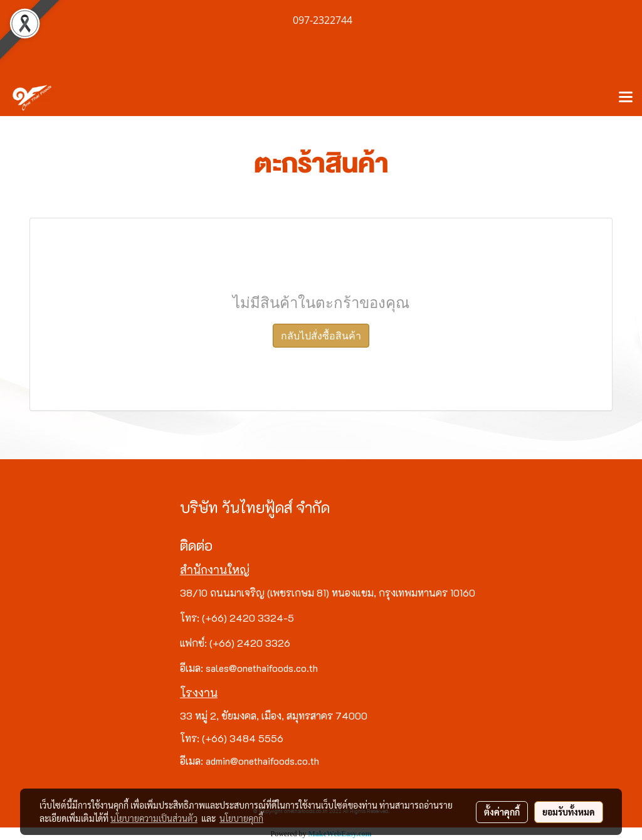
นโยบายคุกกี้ (241, 818)
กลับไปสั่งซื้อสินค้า (321, 336)
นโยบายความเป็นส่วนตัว (154, 818)
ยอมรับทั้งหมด (569, 812)
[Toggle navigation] (626, 98)
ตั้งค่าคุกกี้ (502, 812)
